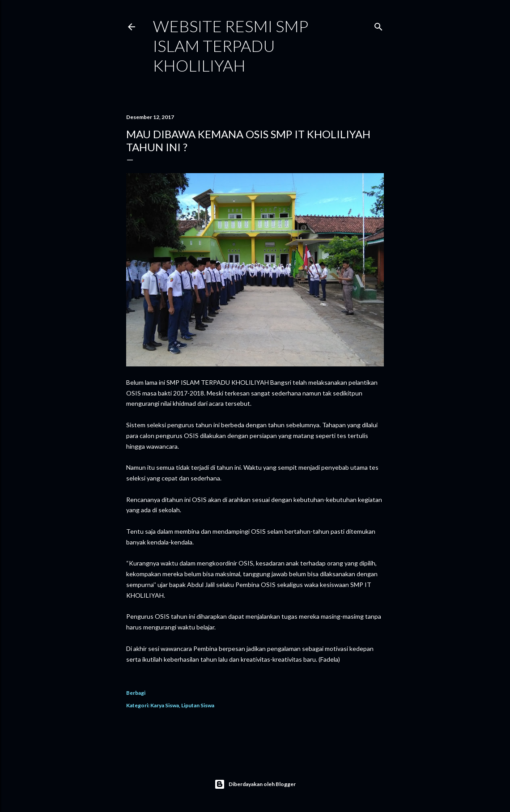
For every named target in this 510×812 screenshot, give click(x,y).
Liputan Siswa (198, 705)
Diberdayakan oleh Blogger (255, 784)
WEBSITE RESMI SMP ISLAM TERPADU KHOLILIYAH (231, 46)
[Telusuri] (378, 25)
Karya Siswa (165, 705)
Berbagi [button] (136, 693)
